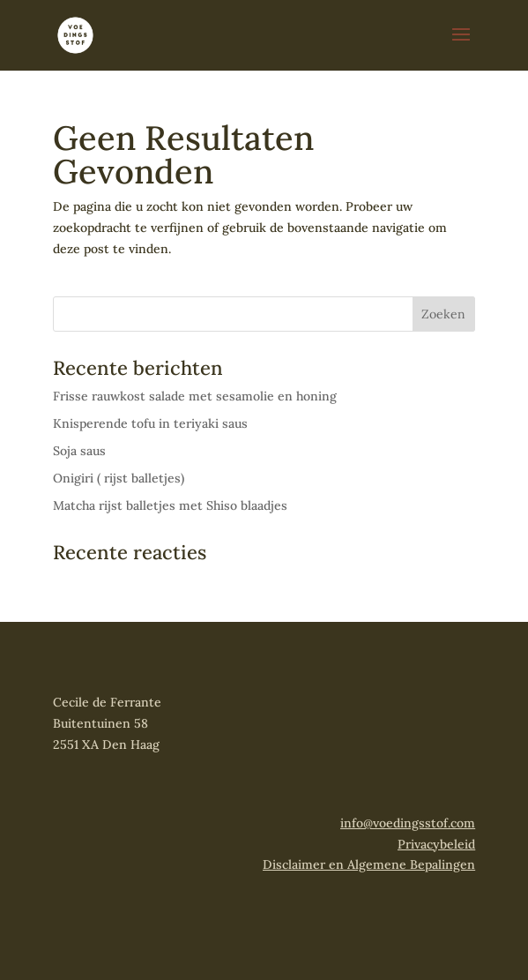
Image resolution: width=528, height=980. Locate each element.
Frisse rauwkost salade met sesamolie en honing (195, 396)
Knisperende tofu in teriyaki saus (150, 423)
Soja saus (79, 451)
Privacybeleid (436, 844)
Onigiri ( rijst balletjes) (119, 478)
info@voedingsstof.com (408, 823)
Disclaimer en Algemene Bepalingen (369, 864)
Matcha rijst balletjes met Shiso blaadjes (170, 505)
